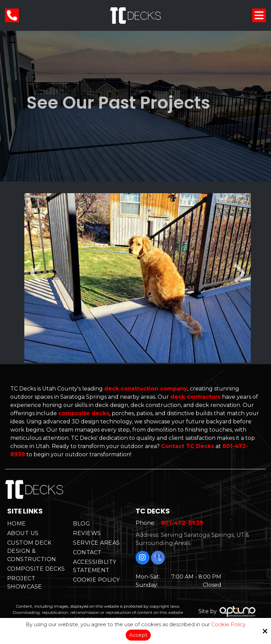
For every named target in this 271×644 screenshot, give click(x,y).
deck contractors (195, 397)
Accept (138, 635)
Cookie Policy (228, 624)
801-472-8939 (183, 524)
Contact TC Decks (188, 446)
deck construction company (146, 389)
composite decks (84, 413)
